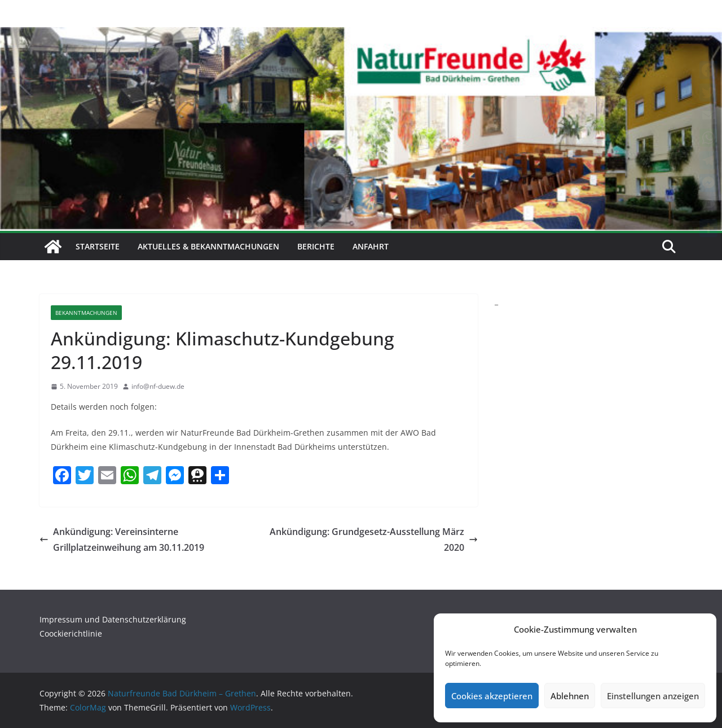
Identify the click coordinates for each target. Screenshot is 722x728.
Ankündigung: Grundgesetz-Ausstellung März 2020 (374, 540)
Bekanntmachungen (86, 313)
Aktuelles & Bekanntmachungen (208, 246)
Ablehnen (570, 696)
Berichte (316, 246)
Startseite (98, 246)
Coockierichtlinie (71, 633)
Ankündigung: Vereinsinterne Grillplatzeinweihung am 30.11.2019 (122, 540)
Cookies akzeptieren (492, 696)
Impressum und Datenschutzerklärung (113, 619)
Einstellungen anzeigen (653, 696)
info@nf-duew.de (158, 386)
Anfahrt (371, 246)
